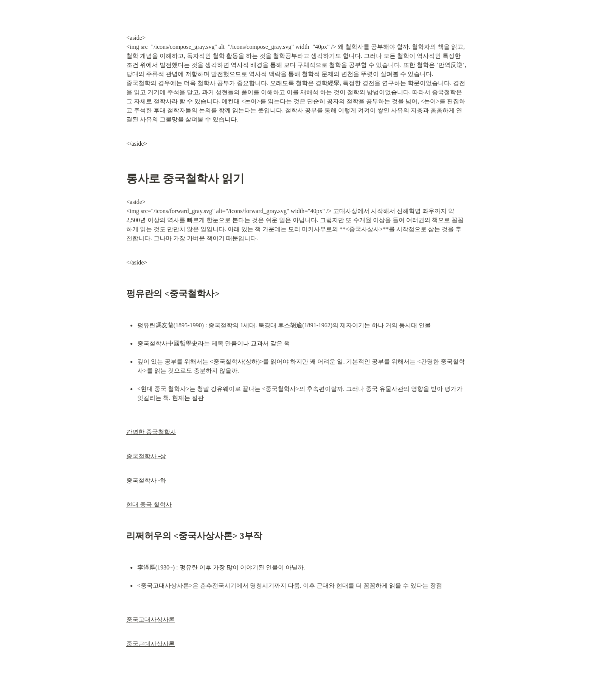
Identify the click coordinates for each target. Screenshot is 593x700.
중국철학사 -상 (146, 456)
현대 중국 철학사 (149, 505)
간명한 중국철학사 (151, 432)
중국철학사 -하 (146, 480)
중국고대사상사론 (151, 620)
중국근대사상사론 (151, 644)
